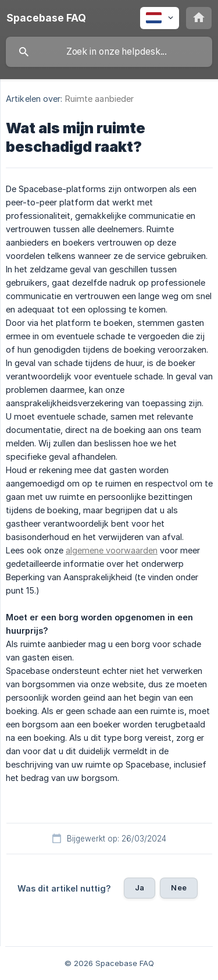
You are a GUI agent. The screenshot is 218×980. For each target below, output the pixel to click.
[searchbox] (109, 52)
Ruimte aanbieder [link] (100, 99)
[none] (46, 18)
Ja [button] (140, 887)
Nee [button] (178, 887)
